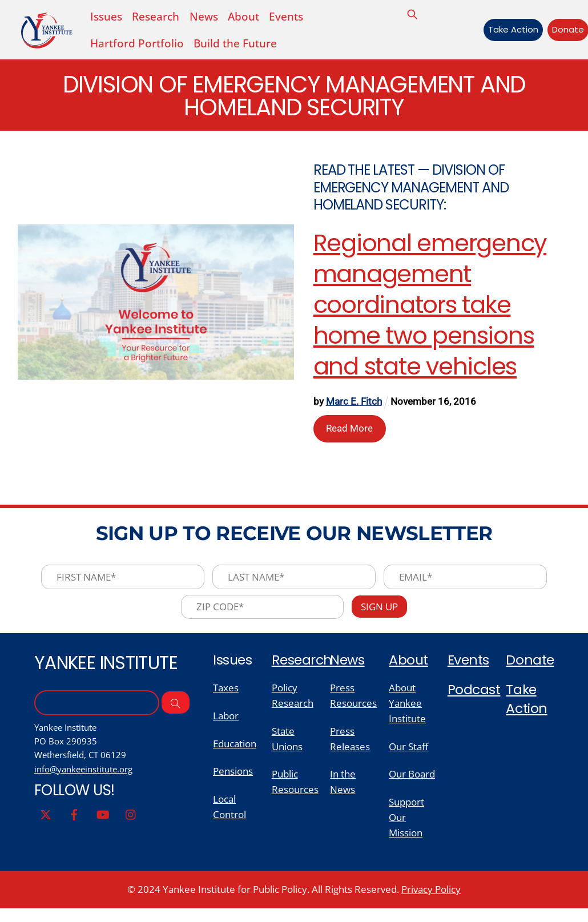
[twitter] (46, 824)
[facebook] (74, 824)
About (243, 17)
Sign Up (382, 613)
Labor (226, 724)
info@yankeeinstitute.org (88, 778)
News (203, 17)
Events (286, 17)
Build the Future (235, 45)
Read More (350, 431)
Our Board (412, 784)
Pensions (233, 782)
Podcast (474, 697)
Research (303, 667)
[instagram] (131, 824)
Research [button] (156, 17)
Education (235, 753)
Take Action (509, 30)
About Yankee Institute (407, 711)
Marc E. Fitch (355, 405)
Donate (564, 30)
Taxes (226, 695)
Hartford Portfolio (137, 45)
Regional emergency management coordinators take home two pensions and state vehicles (431, 308)
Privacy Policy (431, 902)
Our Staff (408, 756)
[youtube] (103, 824)
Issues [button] (106, 17)
